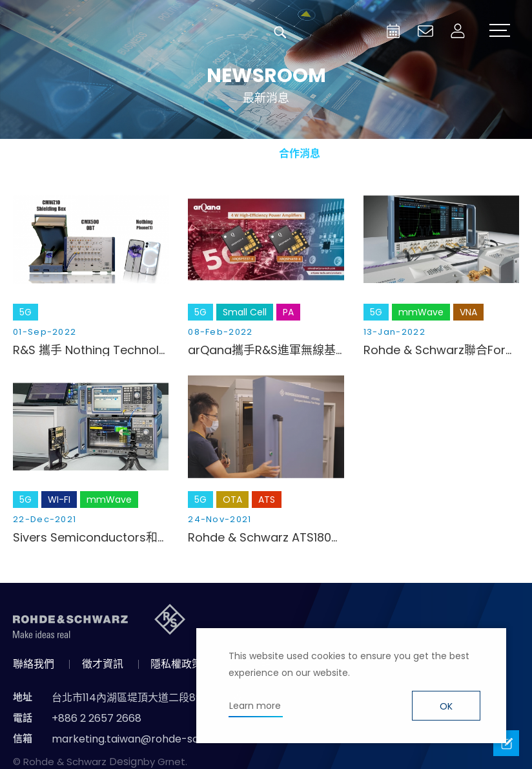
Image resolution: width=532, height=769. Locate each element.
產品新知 (232, 153)
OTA (232, 500)
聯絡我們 (34, 664)
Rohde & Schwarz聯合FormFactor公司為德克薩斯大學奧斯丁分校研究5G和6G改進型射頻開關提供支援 (441, 350)
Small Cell (245, 312)
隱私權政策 (176, 664)
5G (26, 312)
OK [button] (446, 706)
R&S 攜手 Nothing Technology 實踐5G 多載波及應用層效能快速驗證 (91, 350)
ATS (267, 500)
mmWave (421, 312)
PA (288, 312)
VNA (468, 312)
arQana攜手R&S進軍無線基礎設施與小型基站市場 (266, 350)
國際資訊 (367, 153)
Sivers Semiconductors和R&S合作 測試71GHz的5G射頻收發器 (91, 538)
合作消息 (300, 153)
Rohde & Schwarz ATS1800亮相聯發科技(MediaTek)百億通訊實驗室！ (266, 538)
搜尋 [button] (280, 32)
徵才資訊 (103, 664)
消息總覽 (165, 153)
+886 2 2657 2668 (97, 718)
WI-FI (59, 500)
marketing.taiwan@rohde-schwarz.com (153, 739)
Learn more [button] (255, 706)
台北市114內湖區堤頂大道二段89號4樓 (140, 698)
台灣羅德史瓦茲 (108, 32)
